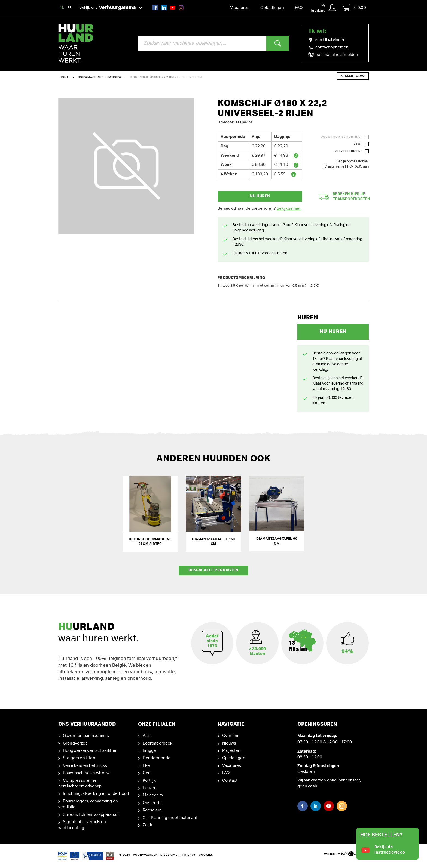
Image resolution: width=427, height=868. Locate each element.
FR (70, 8)
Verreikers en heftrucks (85, 765)
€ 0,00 (355, 8)
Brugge (150, 750)
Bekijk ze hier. (289, 208)
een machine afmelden (334, 55)
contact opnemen (329, 47)
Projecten (231, 750)
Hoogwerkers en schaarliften (90, 750)
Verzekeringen (348, 151)
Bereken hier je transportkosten (344, 197)
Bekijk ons (111, 8)
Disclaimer (170, 854)
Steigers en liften (79, 758)
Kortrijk (149, 780)
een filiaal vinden (327, 40)
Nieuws (229, 743)
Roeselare (152, 810)
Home (64, 77)
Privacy (189, 854)
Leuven (150, 788)
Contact (230, 780)
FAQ (299, 8)
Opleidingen (272, 8)
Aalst (147, 735)
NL (62, 8)
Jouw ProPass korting (341, 137)
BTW (357, 144)
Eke (146, 765)
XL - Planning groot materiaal (170, 817)
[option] (126, 166)
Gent (147, 773)
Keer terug (353, 76)
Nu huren (260, 196)
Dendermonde (157, 758)
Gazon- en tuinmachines (86, 735)
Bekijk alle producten (213, 570)
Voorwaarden (145, 854)
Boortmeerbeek (158, 743)
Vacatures (240, 8)
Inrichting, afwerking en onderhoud (96, 793)
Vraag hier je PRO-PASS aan (347, 167)
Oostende (152, 802)
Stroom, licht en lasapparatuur (91, 814)
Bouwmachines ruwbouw (100, 77)
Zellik (148, 825)
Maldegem (153, 795)
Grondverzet (75, 743)
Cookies (206, 854)
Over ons (231, 735)
